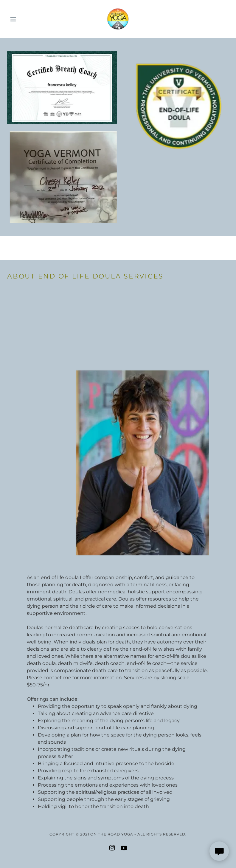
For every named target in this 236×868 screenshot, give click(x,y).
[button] (24, 19)
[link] (118, 19)
